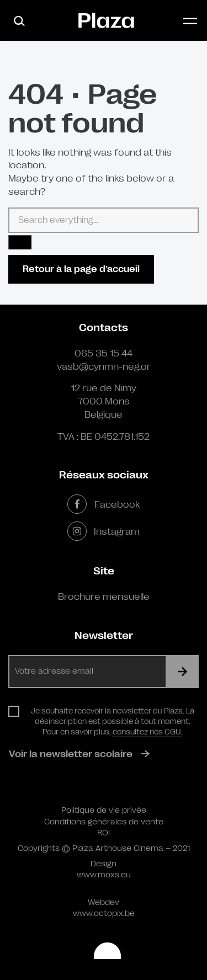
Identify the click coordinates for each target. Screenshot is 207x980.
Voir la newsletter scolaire (71, 754)
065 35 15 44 (104, 353)
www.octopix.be (104, 914)
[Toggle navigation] (190, 21)
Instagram (104, 531)
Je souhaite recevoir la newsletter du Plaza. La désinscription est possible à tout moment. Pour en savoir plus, (113, 721)
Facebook (103, 504)
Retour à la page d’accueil (81, 269)
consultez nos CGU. (147, 732)
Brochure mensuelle (104, 596)
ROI (104, 833)
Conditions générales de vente (104, 822)
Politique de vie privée (104, 810)
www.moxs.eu (104, 875)
